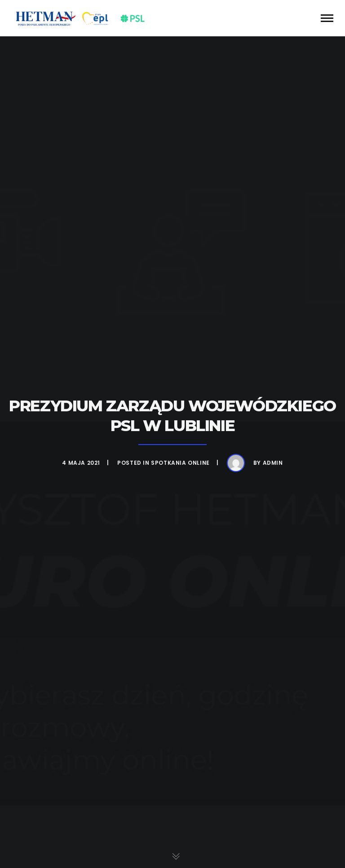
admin (273, 463)
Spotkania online (180, 463)
